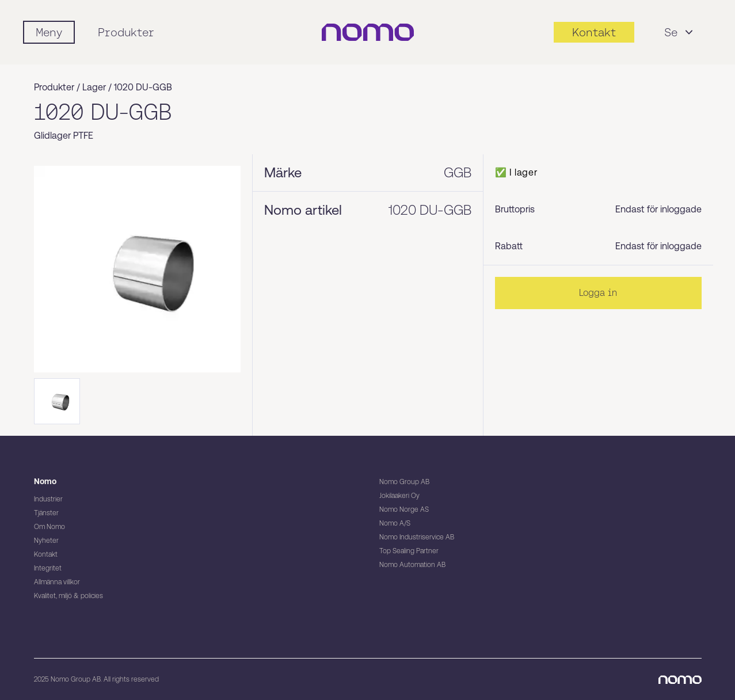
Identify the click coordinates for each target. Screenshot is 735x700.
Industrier (48, 499)
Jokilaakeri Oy (399, 496)
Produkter (126, 32)
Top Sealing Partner (409, 551)
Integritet (48, 568)
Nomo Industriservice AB (417, 537)
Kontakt (46, 554)
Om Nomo (49, 527)
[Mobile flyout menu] (49, 32)
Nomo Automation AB (412, 565)
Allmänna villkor (57, 582)
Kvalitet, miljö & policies (68, 596)
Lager (94, 87)
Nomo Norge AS (404, 509)
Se (680, 32)
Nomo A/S (395, 523)
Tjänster (46, 513)
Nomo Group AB (404, 482)
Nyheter (46, 541)
